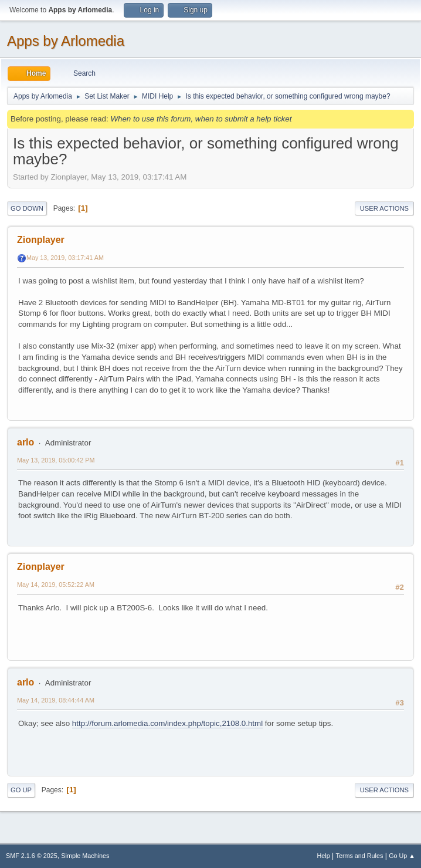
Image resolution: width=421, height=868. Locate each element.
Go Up (21, 790)
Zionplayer (41, 240)
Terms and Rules (360, 856)
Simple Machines (85, 856)
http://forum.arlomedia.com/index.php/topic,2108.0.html (167, 723)
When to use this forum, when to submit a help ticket (201, 119)
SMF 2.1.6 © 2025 (32, 856)
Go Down (27, 208)
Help (324, 856)
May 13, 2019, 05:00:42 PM (56, 460)
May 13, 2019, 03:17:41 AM (65, 258)
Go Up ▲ (402, 856)
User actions (384, 208)
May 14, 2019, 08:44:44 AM (56, 700)
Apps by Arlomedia (66, 41)
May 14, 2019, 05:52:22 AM (56, 585)
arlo (26, 442)
